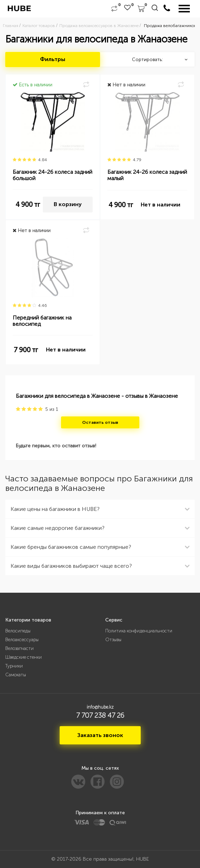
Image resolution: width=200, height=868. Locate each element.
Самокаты (16, 675)
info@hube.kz (100, 707)
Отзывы (113, 640)
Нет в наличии (161, 205)
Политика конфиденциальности (139, 631)
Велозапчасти (19, 648)
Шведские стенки (24, 657)
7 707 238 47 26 (100, 715)
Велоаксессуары (22, 640)
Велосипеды (18, 631)
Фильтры (53, 59)
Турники (14, 666)
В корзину (68, 204)
